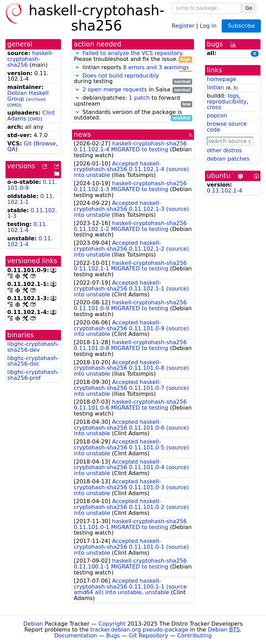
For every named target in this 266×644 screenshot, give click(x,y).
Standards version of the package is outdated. (133, 115)
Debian (33, 624)
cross (214, 107)
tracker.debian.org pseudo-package (139, 630)
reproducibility (227, 102)
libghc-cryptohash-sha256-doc (33, 361)
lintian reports (133, 68)
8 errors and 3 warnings (156, 67)
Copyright (112, 624)
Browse (46, 144)
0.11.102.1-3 (32, 213)
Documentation (76, 636)
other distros (224, 150)
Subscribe (241, 26)
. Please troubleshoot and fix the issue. (133, 56)
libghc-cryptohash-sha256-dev (33, 347)
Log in (208, 25)
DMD (14, 105)
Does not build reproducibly (121, 76)
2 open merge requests (115, 90)
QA (11, 149)
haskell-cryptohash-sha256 (30, 59)
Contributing (195, 636)
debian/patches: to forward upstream (133, 101)
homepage (221, 79)
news (82, 135)
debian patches (228, 159)
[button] (77, 53)
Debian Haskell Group (28, 96)
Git (28, 144)
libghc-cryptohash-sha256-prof (33, 375)
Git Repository (148, 636)
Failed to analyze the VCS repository (132, 53)
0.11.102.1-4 (27, 227)
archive (36, 99)
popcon (217, 115)
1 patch (139, 98)
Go (249, 8)
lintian (215, 87)
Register (183, 25)
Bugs (113, 636)
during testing (133, 79)
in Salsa (133, 90)
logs (233, 96)
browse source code (227, 127)
